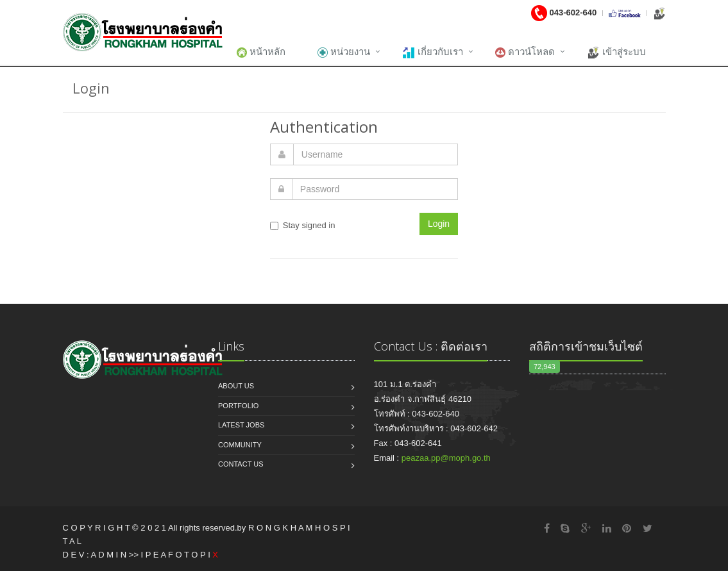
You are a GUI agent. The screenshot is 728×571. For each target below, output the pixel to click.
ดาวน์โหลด (525, 52)
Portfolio (238, 406)
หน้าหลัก (261, 52)
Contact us (241, 464)
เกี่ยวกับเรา (433, 53)
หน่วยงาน (344, 52)
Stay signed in (303, 225)
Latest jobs (241, 425)
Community (240, 445)
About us (236, 386)
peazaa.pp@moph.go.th (446, 458)
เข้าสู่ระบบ (616, 53)
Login (439, 224)
